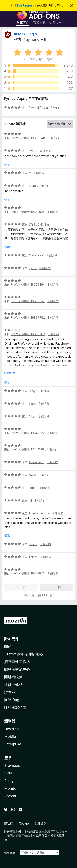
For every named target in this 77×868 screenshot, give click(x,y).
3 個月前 (53, 138)
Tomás (33, 557)
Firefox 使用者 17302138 (27, 449)
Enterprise (13, 744)
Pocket (10, 796)
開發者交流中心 (17, 669)
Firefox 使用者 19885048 (28, 138)
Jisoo (32, 404)
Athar (32, 416)
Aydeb (33, 151)
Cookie (24, 823)
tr (30, 173)
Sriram (33, 544)
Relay (9, 781)
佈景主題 (39, 22)
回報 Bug (12, 700)
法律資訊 (41, 823)
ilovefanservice (39, 513)
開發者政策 (13, 677)
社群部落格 (13, 685)
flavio (32, 475)
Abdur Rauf (36, 255)
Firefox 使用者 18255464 (28, 285)
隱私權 (8, 823)
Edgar (33, 488)
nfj (30, 500)
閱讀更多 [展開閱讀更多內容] (10, 373)
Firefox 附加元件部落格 (24, 654)
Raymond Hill (34, 39)
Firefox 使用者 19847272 (28, 433)
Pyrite (33, 268)
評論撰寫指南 (15, 707)
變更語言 (10, 853)
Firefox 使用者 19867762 (28, 318)
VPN (8, 773)
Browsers (12, 766)
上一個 (21, 587)
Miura (32, 186)
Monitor (11, 788)
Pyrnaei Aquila (38, 108)
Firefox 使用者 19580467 (28, 334)
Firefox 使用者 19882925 (28, 212)
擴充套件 (23, 22)
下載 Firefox (24, 5)
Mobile (10, 736)
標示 (7, 164)
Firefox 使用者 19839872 (28, 573)
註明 (16, 831)
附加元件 (11, 639)
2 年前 (55, 108)
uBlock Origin (25, 34)
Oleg (32, 391)
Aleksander (36, 462)
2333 (32, 224)
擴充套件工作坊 (17, 662)
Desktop (11, 729)
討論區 (10, 692)
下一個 (56, 587)
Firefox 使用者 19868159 (28, 301)
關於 (8, 646)
